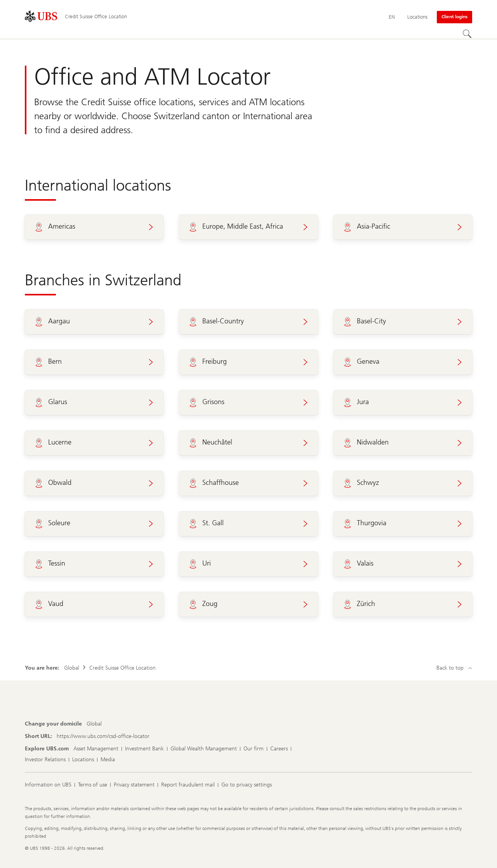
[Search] (467, 34)
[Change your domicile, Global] (94, 724)
